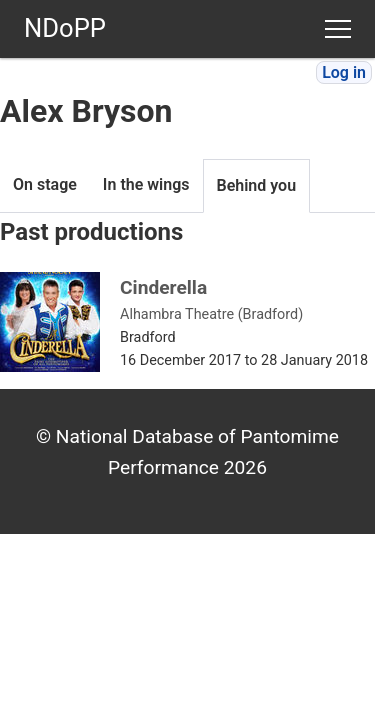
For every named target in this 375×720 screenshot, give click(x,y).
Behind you (257, 185)
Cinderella (163, 287)
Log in (344, 72)
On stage (45, 184)
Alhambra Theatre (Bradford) (211, 314)
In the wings (146, 184)
